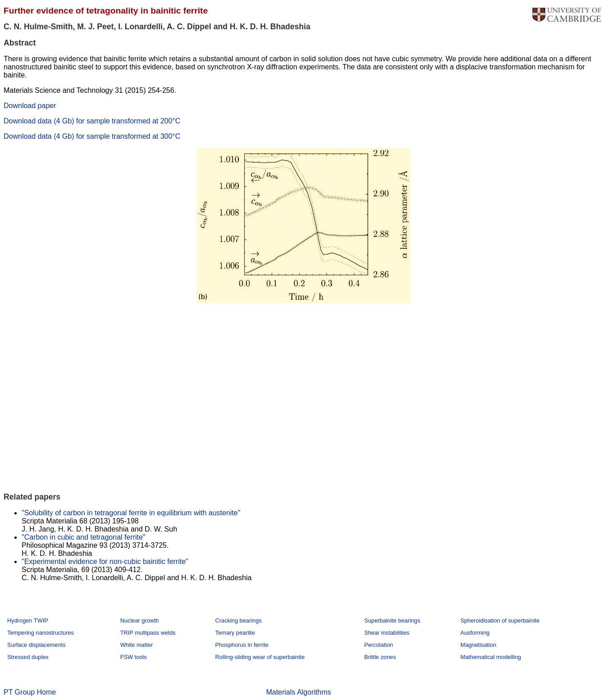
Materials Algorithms (298, 692)
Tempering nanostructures (41, 633)
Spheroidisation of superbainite (500, 620)
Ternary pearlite (235, 633)
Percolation (379, 645)
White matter (137, 645)
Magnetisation (479, 645)
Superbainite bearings (392, 620)
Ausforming (475, 633)
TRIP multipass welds (148, 633)
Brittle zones (380, 657)
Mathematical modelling (491, 657)
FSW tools (134, 657)
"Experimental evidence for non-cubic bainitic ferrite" (105, 561)
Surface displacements (36, 645)
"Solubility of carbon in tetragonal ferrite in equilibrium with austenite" (131, 513)
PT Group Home (30, 692)
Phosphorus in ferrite (242, 645)
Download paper (30, 106)
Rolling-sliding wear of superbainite (260, 657)
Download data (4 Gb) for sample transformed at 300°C (92, 136)
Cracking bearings (239, 620)
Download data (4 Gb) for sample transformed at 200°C (92, 121)
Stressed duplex (28, 657)
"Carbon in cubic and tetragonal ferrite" (84, 537)
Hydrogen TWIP (28, 620)
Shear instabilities (387, 633)
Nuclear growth (140, 620)
